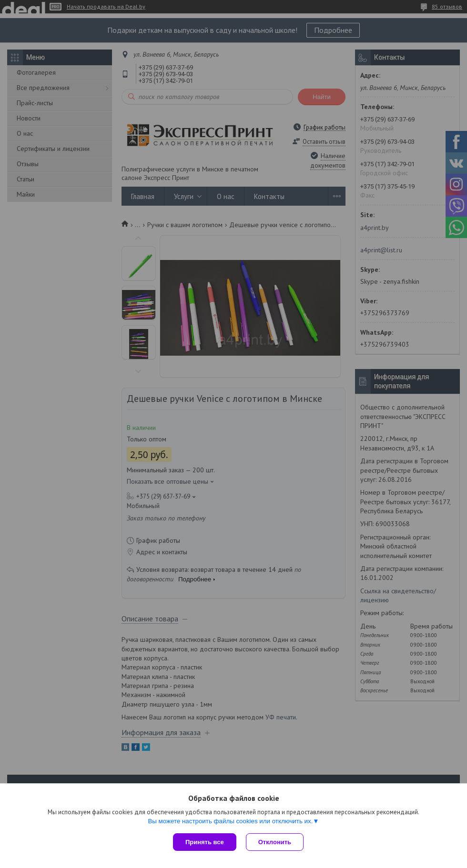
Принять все (205, 842)
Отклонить (275, 842)
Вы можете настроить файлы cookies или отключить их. (230, 821)
